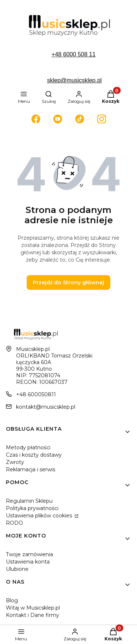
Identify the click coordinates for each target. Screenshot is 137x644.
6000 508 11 (79, 54)
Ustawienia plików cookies (40, 516)
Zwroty (15, 462)
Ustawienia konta (28, 562)
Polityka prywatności (32, 508)
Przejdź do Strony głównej (68, 282)
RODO (14, 523)
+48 (57, 54)
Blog (12, 600)
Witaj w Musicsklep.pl (33, 608)
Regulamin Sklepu (29, 501)
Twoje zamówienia (29, 554)
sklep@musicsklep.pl (75, 80)
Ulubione (17, 569)
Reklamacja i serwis (31, 469)
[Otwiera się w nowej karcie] (36, 119)
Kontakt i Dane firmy (33, 615)
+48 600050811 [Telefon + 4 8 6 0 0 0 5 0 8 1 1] (36, 394)
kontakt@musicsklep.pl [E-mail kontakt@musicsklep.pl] (46, 407)
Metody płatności (28, 448)
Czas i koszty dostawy (34, 455)
